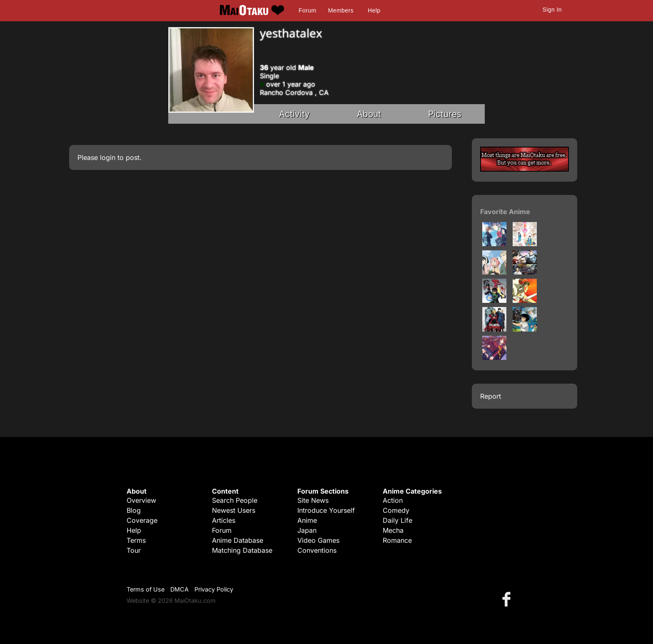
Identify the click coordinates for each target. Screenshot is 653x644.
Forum (307, 10)
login (108, 157)
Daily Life (398, 520)
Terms (136, 540)
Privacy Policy (214, 589)
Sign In (552, 10)
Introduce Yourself (326, 510)
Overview (141, 500)
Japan (307, 530)
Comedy (396, 510)
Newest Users (234, 510)
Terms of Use (146, 589)
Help (374, 10)
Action (393, 500)
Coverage (142, 520)
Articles (224, 520)
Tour (134, 550)
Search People (235, 500)
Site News (313, 500)
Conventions (317, 550)
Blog (134, 510)
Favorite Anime (505, 212)
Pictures (445, 114)
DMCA (179, 589)
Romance (397, 540)
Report (491, 396)
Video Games (318, 540)
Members (341, 10)
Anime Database (238, 540)
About (369, 114)
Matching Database (242, 550)
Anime (307, 520)
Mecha (393, 530)
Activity (294, 114)
